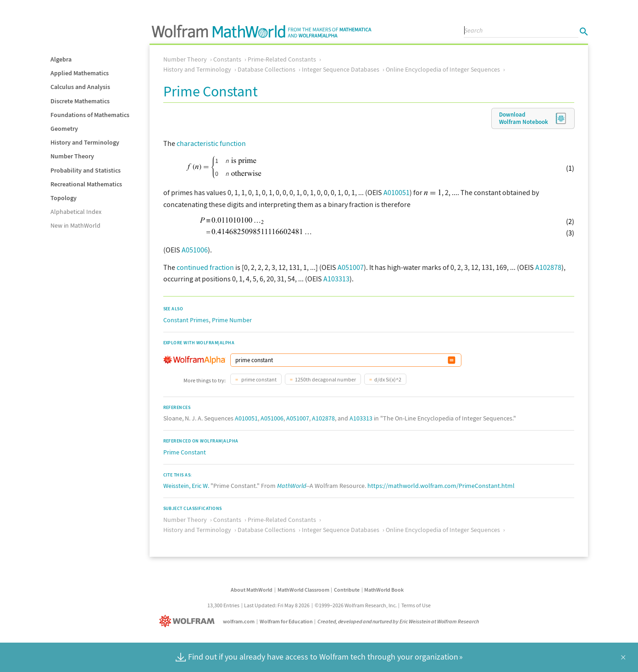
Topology (64, 198)
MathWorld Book (384, 590)
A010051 (397, 192)
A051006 (195, 250)
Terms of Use (416, 605)
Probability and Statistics (86, 170)
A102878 (548, 267)
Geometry (64, 129)
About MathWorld (252, 590)
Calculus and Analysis (80, 87)
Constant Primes (186, 320)
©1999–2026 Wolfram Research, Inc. (356, 605)
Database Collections (266, 69)
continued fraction (205, 267)
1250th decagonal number (325, 379)
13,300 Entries (223, 605)
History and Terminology (85, 142)
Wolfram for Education (286, 621)
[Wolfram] (189, 621)
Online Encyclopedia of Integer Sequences (443, 69)
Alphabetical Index (76, 212)
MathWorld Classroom (303, 590)
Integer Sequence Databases (341, 69)
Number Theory (72, 156)
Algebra (61, 59)
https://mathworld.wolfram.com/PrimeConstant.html (441, 486)
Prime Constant (185, 452)
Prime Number (232, 320)
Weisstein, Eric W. (186, 486)
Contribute (347, 590)
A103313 (336, 279)
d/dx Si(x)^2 (388, 379)
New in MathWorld (75, 225)
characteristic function (211, 143)
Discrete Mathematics (80, 101)
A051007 (351, 267)
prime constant (258, 379)
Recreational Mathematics (86, 184)
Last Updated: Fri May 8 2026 (277, 605)
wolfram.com (239, 621)
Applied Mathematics (80, 73)
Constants (227, 59)
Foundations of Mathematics (90, 115)
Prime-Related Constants (282, 59)
